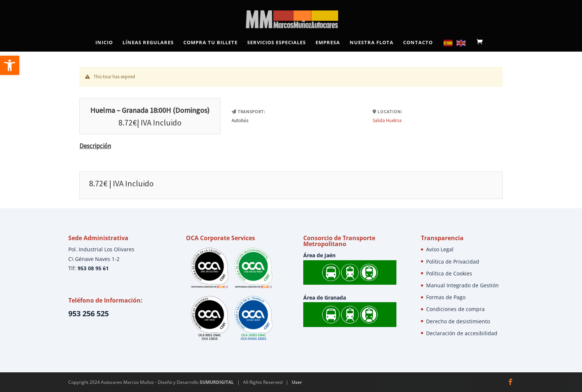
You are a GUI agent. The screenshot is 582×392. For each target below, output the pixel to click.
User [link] (297, 382)
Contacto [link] (418, 43)
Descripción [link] (95, 146)
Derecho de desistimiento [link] (458, 321)
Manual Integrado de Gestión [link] (462, 285)
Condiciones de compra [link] (455, 309)
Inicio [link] (104, 43)
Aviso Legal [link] (440, 249)
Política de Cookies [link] (449, 273)
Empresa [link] (328, 43)
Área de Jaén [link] (319, 255)
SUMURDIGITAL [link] (217, 382)
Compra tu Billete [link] (210, 43)
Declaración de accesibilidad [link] (462, 333)
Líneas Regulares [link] (148, 43)
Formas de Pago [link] (446, 297)
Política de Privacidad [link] (453, 262)
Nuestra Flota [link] (372, 43)
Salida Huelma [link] (387, 120)
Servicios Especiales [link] (277, 43)
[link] (10, 65)
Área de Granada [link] (325, 298)
